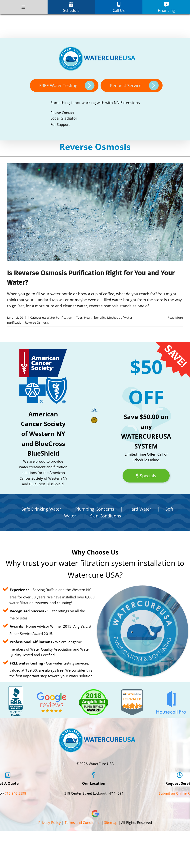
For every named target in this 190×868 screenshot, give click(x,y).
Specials (146, 476)
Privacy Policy (50, 822)
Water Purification (59, 318)
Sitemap (111, 822)
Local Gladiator (64, 118)
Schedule (71, 7)
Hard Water (140, 509)
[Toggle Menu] (23, 7)
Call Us (119, 7)
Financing (166, 7)
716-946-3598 (15, 793)
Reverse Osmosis (37, 322)
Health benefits (95, 318)
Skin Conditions (106, 516)
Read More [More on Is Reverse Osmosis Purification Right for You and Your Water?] (175, 318)
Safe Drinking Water (41, 509)
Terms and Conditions (82, 822)
